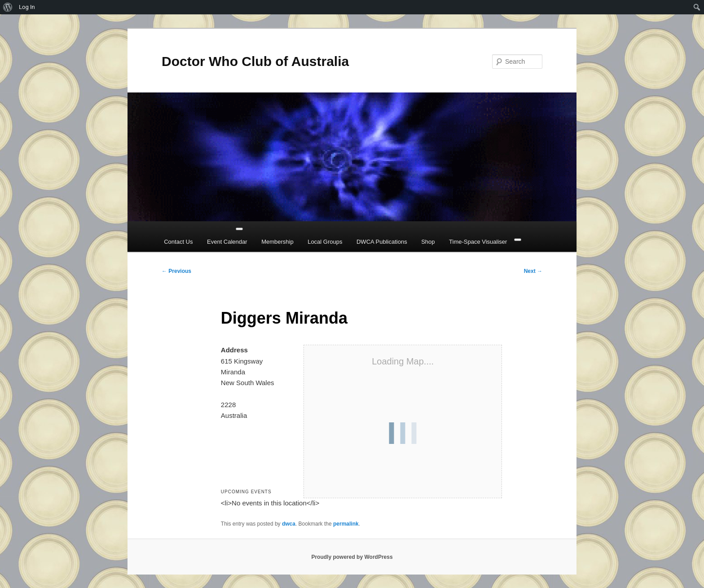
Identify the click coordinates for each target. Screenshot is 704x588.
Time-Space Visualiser (478, 242)
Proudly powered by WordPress (352, 557)
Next (533, 271)
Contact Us (178, 242)
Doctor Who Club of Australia (255, 61)
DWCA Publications (382, 242)
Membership (277, 242)
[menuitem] (8, 7)
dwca (289, 524)
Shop (428, 242)
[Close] (518, 240)
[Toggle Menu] (239, 229)
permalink (346, 524)
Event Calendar (227, 242)
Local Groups (325, 242)
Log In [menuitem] (27, 7)
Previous (176, 271)
